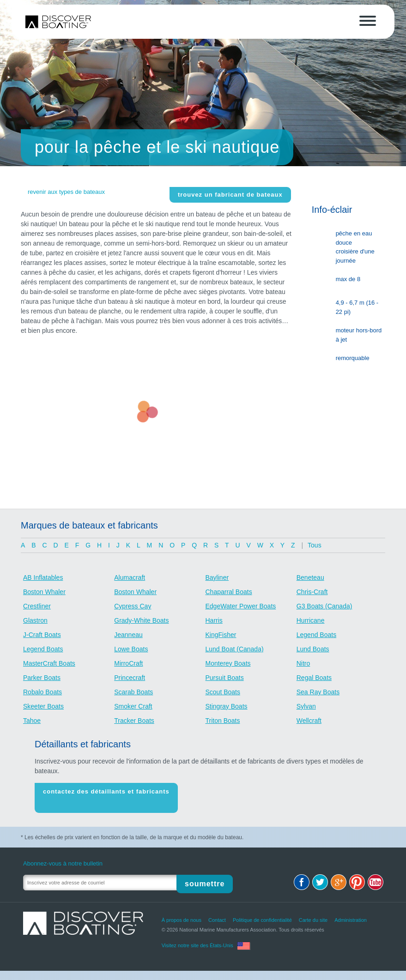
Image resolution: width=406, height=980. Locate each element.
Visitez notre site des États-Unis (197, 939)
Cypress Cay (133, 606)
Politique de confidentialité (262, 914)
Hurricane (311, 620)
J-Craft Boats (42, 635)
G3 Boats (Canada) (324, 606)
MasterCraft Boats (49, 663)
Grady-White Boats (141, 620)
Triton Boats (223, 721)
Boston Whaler (44, 592)
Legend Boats (316, 635)
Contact (217, 914)
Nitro (303, 663)
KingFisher (221, 635)
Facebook (302, 876)
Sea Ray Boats (318, 692)
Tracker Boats (134, 721)
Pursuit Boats (225, 678)
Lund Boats (313, 649)
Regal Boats (314, 678)
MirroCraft (128, 663)
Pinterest (357, 876)
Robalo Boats (42, 692)
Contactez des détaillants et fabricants (106, 795)
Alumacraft (130, 577)
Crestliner (37, 606)
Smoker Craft (133, 706)
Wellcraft (309, 721)
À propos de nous (182, 914)
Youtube (376, 876)
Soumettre (208, 876)
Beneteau (310, 577)
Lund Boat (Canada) (235, 649)
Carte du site (313, 914)
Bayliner (217, 577)
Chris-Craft (312, 592)
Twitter (320, 876)
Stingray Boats (227, 706)
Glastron (35, 620)
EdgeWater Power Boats (241, 606)
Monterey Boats (228, 663)
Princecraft (130, 678)
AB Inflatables (43, 577)
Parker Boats (42, 678)
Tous (315, 545)
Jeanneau (128, 635)
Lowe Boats (131, 649)
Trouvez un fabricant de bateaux (230, 195)
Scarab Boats (133, 692)
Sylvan (306, 706)
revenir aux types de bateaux (66, 192)
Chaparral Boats (229, 592)
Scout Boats (223, 692)
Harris (214, 620)
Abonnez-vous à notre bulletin (63, 857)
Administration (351, 914)
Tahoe (32, 721)
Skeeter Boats (43, 706)
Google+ (339, 876)
